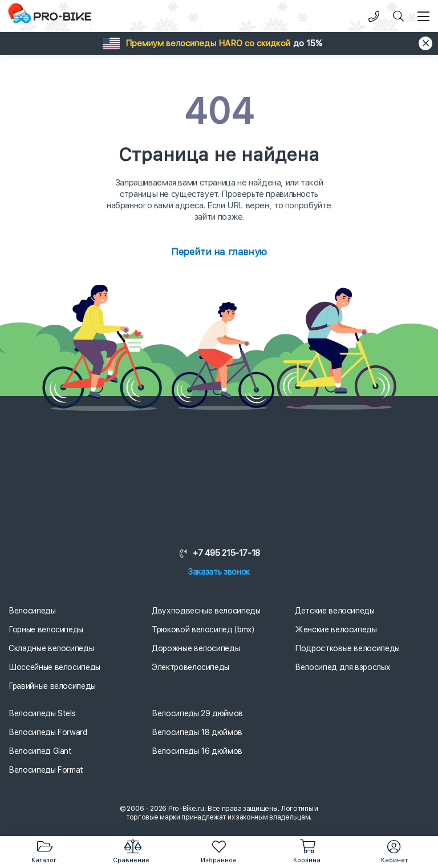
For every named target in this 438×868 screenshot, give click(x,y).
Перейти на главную (219, 252)
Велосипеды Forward (48, 732)
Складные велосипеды (51, 648)
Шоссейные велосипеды (54, 667)
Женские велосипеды (336, 629)
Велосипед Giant (40, 751)
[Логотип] (51, 16)
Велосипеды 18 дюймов (197, 732)
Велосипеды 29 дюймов (197, 713)
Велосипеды (32, 611)
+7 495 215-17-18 (219, 553)
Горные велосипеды (46, 629)
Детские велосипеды (335, 611)
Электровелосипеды (190, 667)
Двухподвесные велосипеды (206, 611)
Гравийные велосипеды (52, 686)
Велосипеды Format (46, 770)
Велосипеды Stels (42, 713)
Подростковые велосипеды (347, 648)
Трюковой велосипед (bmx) (203, 629)
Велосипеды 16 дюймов (197, 751)
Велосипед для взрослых (342, 667)
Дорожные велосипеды (196, 648)
